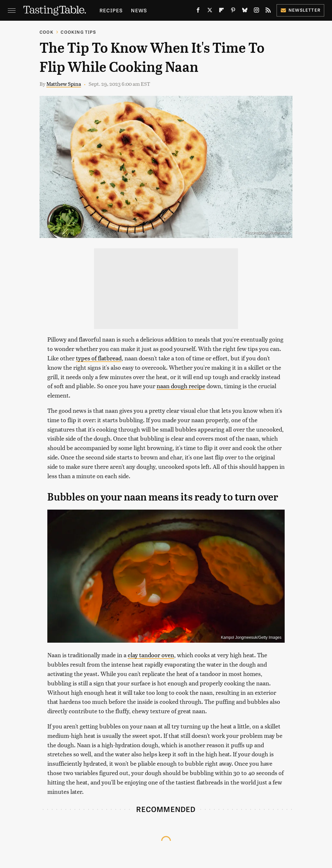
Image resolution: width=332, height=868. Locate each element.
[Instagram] (256, 11)
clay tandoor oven (151, 655)
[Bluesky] (245, 11)
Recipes (111, 10)
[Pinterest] (233, 11)
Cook (47, 32)
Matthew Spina (64, 84)
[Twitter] (210, 11)
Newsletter (300, 10)
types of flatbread (99, 358)
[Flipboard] (221, 11)
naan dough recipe (181, 386)
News (139, 10)
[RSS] (268, 11)
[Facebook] (198, 11)
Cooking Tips (78, 32)
